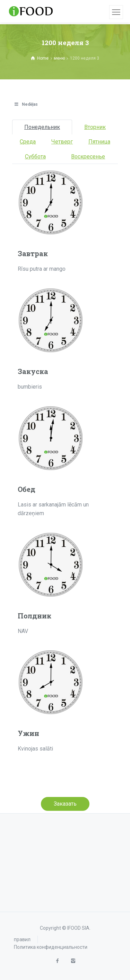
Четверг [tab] (62, 142)
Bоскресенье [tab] (88, 157)
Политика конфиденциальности (51, 947)
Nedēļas (26, 104)
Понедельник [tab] (42, 127)
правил (22, 939)
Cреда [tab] (28, 142)
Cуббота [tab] (35, 157)
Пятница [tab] (99, 142)
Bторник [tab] (95, 127)
